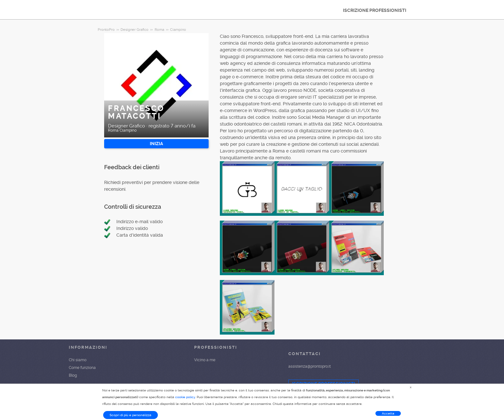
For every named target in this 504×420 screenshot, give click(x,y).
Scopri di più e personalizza (130, 415)
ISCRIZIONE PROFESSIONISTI (375, 10)
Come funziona (82, 368)
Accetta (388, 413)
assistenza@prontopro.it (310, 366)
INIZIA (156, 144)
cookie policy (185, 397)
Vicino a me (205, 360)
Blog (73, 375)
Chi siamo (78, 360)
